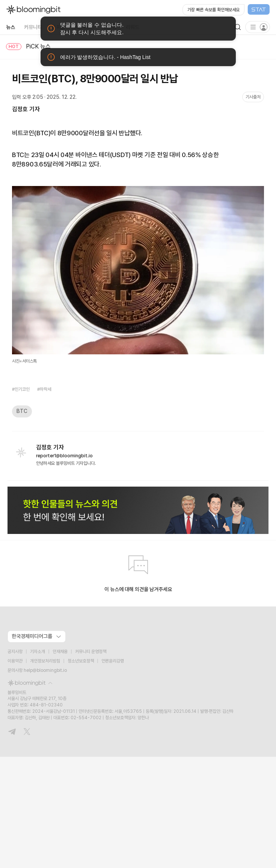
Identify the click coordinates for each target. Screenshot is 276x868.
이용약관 (15, 661)
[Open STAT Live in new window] (226, 10)
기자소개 (38, 652)
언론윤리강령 (113, 661)
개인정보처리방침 (45, 661)
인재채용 (60, 652)
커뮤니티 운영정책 (91, 652)
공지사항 (15, 652)
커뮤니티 (33, 27)
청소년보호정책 (81, 661)
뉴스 (11, 27)
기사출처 (253, 97)
